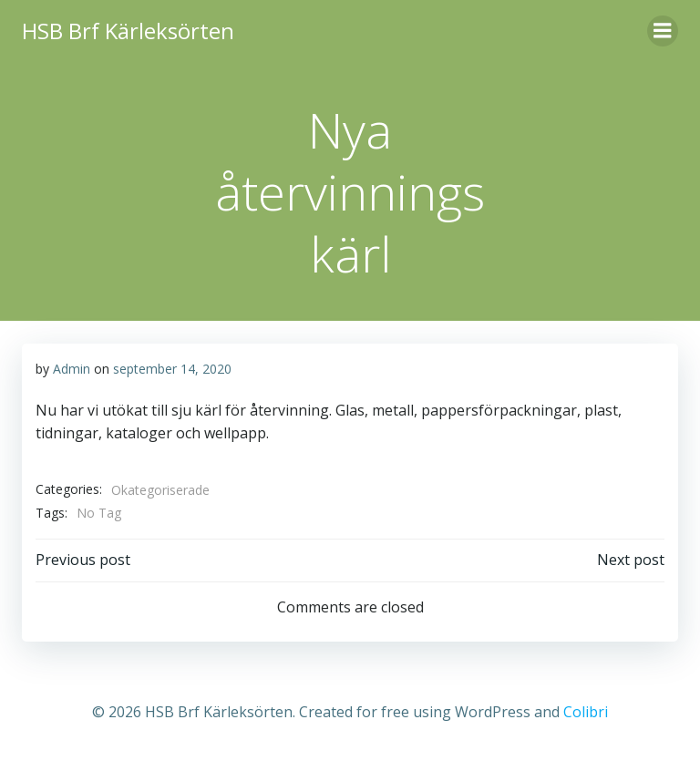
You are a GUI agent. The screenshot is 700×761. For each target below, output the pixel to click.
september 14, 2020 (172, 369)
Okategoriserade (160, 490)
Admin (72, 369)
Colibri (586, 712)
